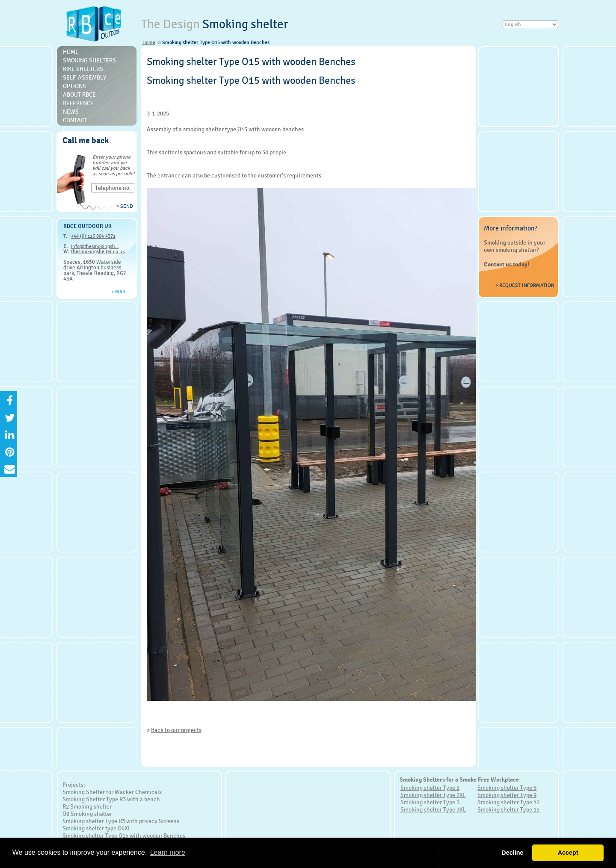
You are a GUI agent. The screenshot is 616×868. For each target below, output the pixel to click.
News (71, 112)
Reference (78, 103)
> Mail (119, 292)
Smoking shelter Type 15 (508, 809)
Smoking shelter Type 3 (430, 802)
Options (74, 86)
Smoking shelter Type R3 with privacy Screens (121, 821)
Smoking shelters (89, 60)
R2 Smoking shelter (87, 806)
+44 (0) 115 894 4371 (93, 236)
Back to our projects (176, 730)
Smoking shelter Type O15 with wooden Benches (124, 836)
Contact (75, 120)
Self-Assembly (84, 77)
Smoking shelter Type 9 (507, 795)
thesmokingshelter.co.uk (98, 251)
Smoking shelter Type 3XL (433, 809)
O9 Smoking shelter (87, 814)
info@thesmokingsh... (95, 246)
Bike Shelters (83, 69)
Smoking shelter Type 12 (508, 802)
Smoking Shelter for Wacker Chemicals (112, 792)
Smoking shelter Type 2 (430, 788)
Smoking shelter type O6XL (97, 828)
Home (149, 42)
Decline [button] (512, 853)
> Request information (525, 285)
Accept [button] (568, 853)
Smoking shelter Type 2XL (433, 795)
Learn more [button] (168, 852)
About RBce (79, 94)
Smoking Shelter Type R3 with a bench (111, 799)
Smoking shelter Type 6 (507, 788)
